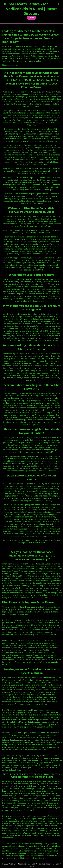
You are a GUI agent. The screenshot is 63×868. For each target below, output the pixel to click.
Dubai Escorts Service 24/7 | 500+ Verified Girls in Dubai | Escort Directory (32, 9)
